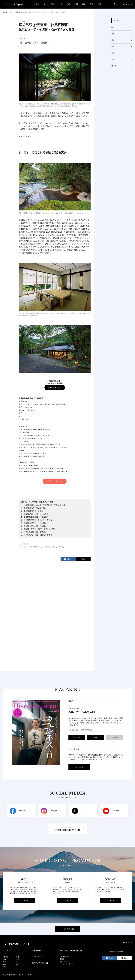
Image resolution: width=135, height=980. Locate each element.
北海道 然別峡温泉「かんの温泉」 (37, 514)
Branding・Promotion (71, 951)
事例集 (62, 959)
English (127, 4)
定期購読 (115, 737)
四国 (84, 4)
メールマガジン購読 (67, 929)
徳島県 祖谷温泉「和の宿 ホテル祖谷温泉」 (41, 529)
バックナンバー (37, 956)
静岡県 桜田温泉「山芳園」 (36, 532)
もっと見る (77, 737)
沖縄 (99, 4)
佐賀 (113, 34)
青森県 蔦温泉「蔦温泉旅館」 (35, 508)
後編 (63, 505)
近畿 (68, 4)
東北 (45, 4)
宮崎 (113, 59)
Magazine (36, 951)
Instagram (54, 811)
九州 (91, 4)
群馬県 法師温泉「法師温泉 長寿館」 (40, 535)
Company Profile (40, 963)
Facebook (23, 811)
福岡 (113, 27)
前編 (59, 505)
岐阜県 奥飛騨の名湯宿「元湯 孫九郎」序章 (41, 505)
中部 (61, 4)
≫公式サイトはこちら (55, 481)
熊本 (113, 47)
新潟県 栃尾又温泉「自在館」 (35, 526)
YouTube (116, 811)
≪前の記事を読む (26, 136)
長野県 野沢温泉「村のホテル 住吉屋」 (39, 520)
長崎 (113, 40)
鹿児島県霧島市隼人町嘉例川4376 (37, 430)
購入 (96, 737)
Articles (7, 951)
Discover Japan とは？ (67, 956)
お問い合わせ (64, 961)
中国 (76, 4)
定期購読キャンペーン (117, 952)
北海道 (37, 4)
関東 (53, 4)
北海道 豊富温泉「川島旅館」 (35, 523)
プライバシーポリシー (67, 964)
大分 (113, 53)
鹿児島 (114, 66)
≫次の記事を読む (55, 388)
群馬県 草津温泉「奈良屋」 (34, 511)
